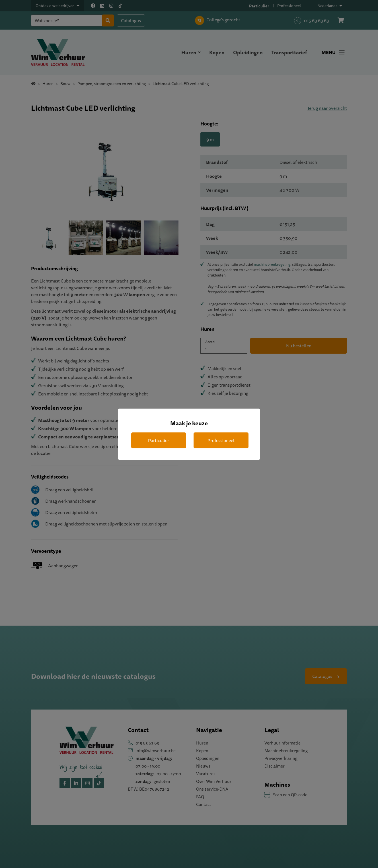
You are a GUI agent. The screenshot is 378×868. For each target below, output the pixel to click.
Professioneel (221, 440)
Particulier (159, 440)
